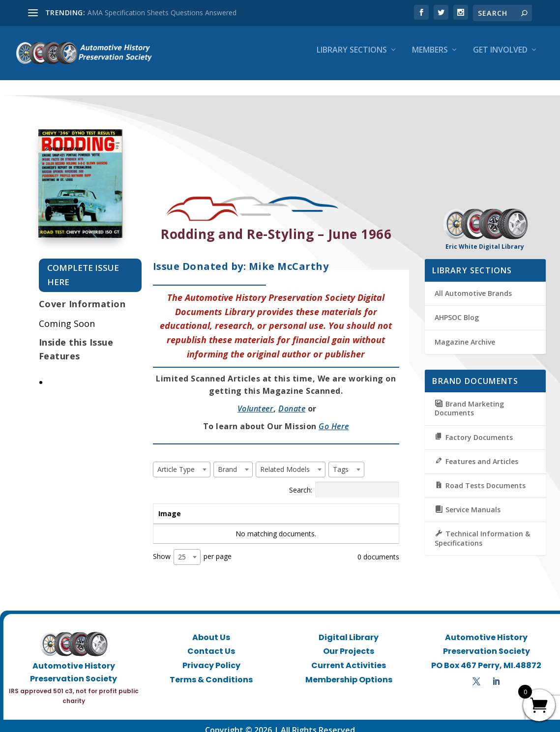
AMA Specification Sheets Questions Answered (162, 13)
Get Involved (500, 57)
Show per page (192, 549)
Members (430, 57)
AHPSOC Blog (457, 309)
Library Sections (352, 57)
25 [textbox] (182, 548)
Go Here (334, 417)
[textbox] (179, 460)
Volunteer (256, 400)
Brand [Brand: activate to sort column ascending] (274, 505)
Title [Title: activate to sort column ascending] (215, 505)
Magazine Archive (465, 333)
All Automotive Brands (473, 285)
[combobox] (182, 461)
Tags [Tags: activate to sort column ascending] (337, 505)
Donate (292, 400)
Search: (344, 481)
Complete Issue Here (83, 266)
